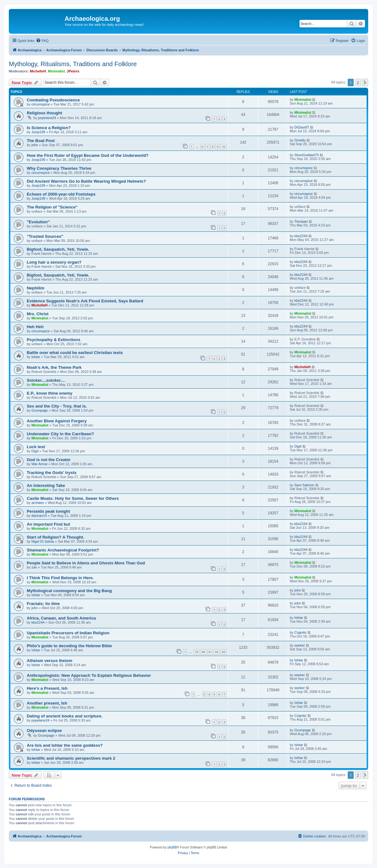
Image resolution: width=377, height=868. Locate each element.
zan (34, 567)
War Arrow (40, 464)
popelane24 (47, 118)
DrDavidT (302, 127)
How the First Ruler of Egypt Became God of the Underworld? (88, 155)
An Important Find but (49, 524)
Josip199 (38, 132)
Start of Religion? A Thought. (55, 537)
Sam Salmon (304, 485)
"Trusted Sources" (45, 236)
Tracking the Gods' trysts (52, 473)
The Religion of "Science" (52, 207)
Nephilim (36, 288)
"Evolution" (38, 222)
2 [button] (358, 83)
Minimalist (56, 71)
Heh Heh (35, 327)
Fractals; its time (43, 604)
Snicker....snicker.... (46, 380)
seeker (300, 645)
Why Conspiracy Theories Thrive (59, 168)
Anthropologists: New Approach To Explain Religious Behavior (89, 675)
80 (203, 652)
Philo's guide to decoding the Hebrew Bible (69, 646)
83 (224, 652)
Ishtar (36, 357)
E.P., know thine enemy (50, 393)
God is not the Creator (49, 460)
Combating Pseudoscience (53, 100)
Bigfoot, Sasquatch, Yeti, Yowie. (58, 249)
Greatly (300, 140)
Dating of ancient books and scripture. (65, 716)
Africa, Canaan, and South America (61, 618)
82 (217, 652)
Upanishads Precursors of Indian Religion (68, 633)
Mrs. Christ (38, 314)
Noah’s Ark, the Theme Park (54, 367)
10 (224, 147)
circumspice (41, 104)
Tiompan (301, 221)
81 (210, 652)
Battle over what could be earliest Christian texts (75, 353)
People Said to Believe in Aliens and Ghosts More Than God (86, 563)
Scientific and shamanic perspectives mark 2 (71, 758)
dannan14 (39, 516)
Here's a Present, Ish (47, 688)
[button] (365, 83)
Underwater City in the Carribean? (60, 434)
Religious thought (44, 113)
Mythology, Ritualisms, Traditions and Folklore (73, 64)
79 (197, 652)
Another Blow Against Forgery (57, 421)
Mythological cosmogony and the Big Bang (69, 591)
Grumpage (40, 410)
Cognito (300, 632)
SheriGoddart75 (307, 155)
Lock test (36, 447)
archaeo (38, 503)
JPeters (73, 71)
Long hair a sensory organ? (54, 262)
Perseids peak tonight (48, 511)
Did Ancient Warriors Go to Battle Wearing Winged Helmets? (86, 181)
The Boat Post (41, 141)
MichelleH (38, 71)
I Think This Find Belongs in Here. (60, 578)
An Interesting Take (46, 485)
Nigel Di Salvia (43, 541)
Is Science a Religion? (49, 128)
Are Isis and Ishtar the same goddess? (65, 745)
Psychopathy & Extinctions (54, 340)
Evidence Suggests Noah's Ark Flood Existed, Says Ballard (85, 301)
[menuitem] (42, 41)
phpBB (172, 847)
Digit (35, 451)
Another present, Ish (47, 703)
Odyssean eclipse (44, 731)
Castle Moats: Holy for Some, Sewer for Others (73, 498)
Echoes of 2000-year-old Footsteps (61, 194)
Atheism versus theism (49, 661)
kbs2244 (301, 236)
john (35, 145)
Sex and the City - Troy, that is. (57, 406)
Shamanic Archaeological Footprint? (63, 550)
